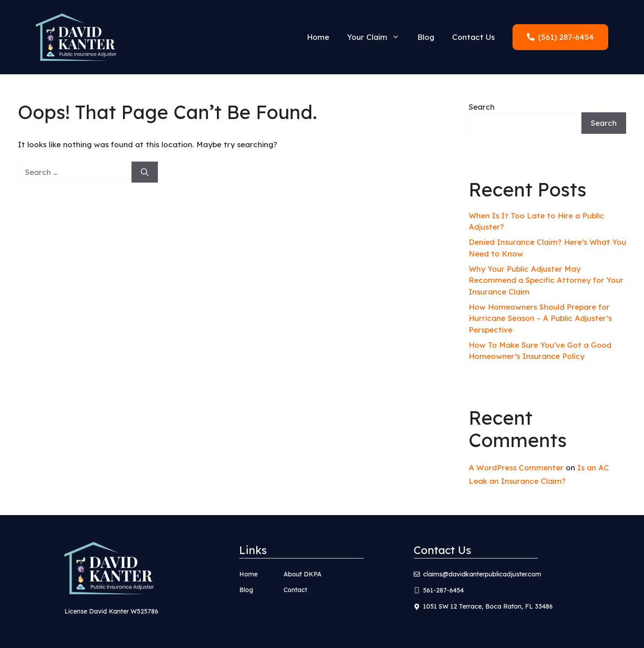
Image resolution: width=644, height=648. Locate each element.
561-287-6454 (443, 590)
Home (318, 37)
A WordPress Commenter (516, 467)
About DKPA (303, 574)
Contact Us (473, 37)
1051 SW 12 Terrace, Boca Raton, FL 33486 (488, 606)
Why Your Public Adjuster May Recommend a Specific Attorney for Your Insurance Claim (546, 280)
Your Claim (378, 37)
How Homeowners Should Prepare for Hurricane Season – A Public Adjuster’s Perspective (540, 318)
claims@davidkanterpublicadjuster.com (482, 574)
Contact (295, 590)
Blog (426, 37)
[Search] (145, 172)
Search (482, 107)
